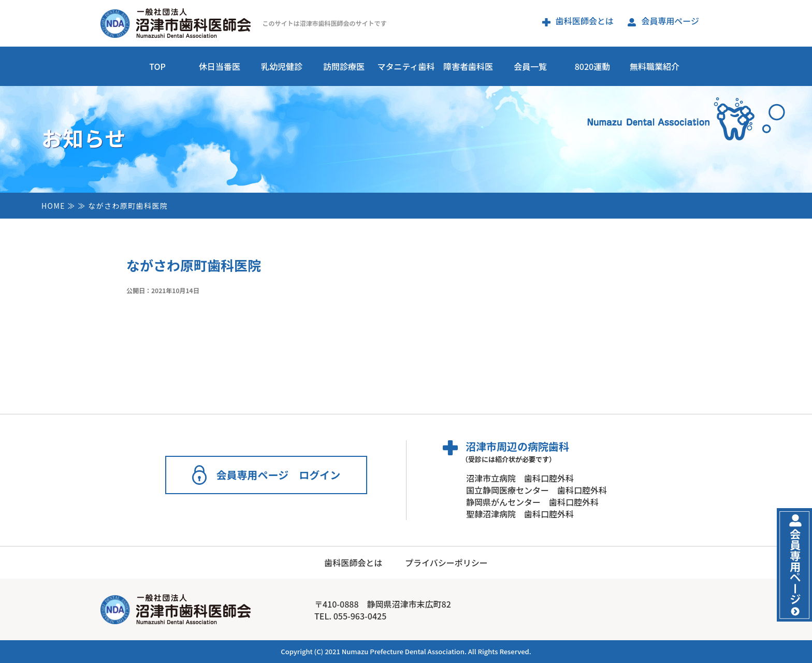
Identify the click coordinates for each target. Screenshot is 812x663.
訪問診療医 (344, 66)
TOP (157, 66)
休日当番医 (220, 66)
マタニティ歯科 (406, 66)
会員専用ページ (663, 21)
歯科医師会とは (578, 21)
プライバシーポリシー (446, 563)
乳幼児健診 (282, 66)
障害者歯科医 (468, 66)
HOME (53, 206)
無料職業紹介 (655, 66)
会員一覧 (530, 66)
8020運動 (592, 66)
